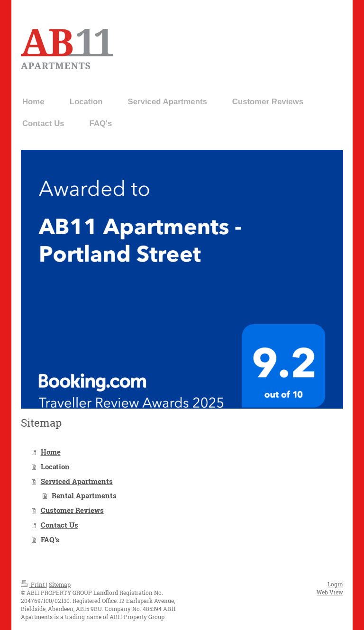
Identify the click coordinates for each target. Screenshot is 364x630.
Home (51, 452)
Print (33, 584)
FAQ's (50, 539)
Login (335, 584)
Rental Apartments (84, 495)
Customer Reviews (72, 510)
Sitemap (60, 584)
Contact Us (59, 525)
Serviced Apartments (77, 481)
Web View (330, 592)
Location (55, 466)
